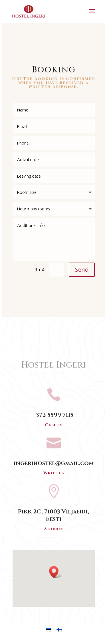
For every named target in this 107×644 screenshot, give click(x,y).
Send (82, 270)
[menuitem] (48, 630)
